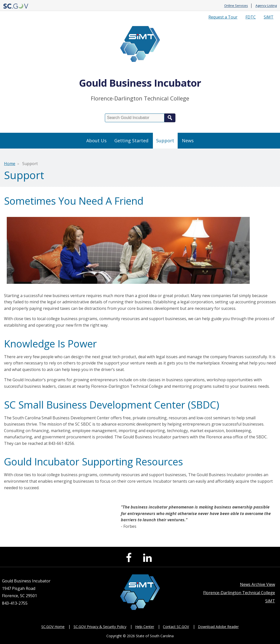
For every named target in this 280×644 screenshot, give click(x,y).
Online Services (236, 6)
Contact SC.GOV (176, 627)
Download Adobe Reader (218, 627)
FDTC (251, 17)
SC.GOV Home (53, 627)
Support (165, 141)
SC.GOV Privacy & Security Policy (100, 627)
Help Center (145, 627)
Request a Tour (223, 17)
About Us (96, 141)
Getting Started (131, 141)
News (188, 141)
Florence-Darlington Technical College (239, 593)
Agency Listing (266, 6)
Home (10, 164)
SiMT (269, 17)
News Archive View (257, 584)
